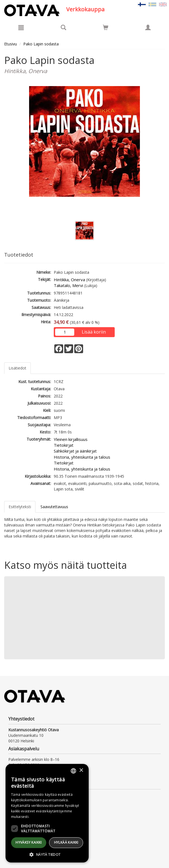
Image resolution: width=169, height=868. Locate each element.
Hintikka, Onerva (69, 280)
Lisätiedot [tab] (17, 368)
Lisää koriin (94, 332)
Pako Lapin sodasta (41, 44)
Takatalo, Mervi (68, 285)
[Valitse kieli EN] (163, 4)
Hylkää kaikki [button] (66, 842)
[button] (47, 854)
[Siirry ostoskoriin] (106, 27)
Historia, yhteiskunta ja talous (82, 457)
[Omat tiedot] (148, 27)
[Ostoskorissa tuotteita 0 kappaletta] (106, 28)
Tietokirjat (64, 445)
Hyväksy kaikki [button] (29, 842)
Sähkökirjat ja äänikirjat (75, 451)
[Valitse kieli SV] (152, 4)
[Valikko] (21, 27)
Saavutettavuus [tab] (54, 507)
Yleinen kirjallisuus (71, 439)
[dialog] (47, 813)
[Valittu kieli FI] (142, 4)
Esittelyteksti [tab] (20, 507)
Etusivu (11, 44)
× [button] (81, 770)
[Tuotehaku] (63, 27)
